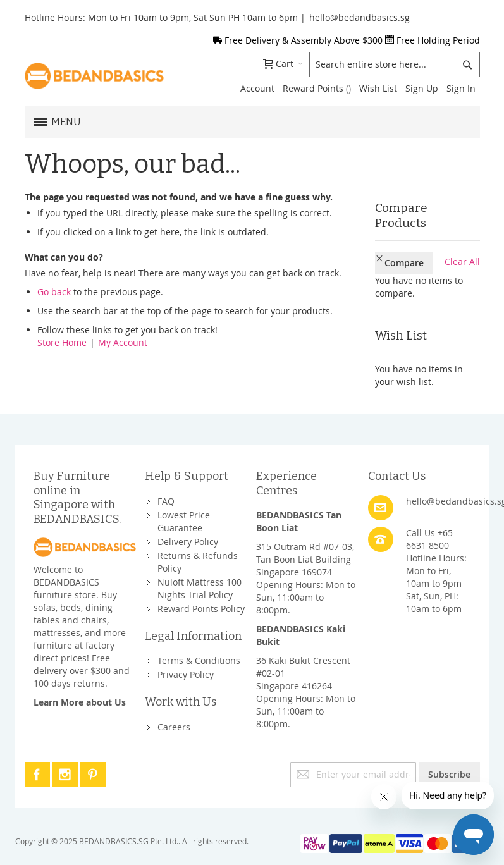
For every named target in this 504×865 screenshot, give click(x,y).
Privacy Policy (186, 655)
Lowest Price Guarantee (184, 501)
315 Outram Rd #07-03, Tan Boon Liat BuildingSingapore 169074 (305, 540)
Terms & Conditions (199, 641)
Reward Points (317, 88)
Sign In (461, 88)
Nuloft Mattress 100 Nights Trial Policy (200, 568)
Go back (54, 292)
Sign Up (422, 88)
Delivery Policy (188, 521)
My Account (123, 342)
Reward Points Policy (201, 588)
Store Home (62, 342)
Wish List (378, 88)
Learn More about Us (80, 682)
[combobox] (395, 64)
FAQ (166, 481)
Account (257, 88)
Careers (174, 707)
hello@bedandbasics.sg (360, 17)
